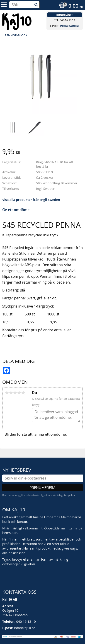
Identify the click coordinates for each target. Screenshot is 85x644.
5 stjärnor (23, 393)
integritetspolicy (66, 495)
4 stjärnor (19, 393)
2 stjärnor (11, 393)
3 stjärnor (15, 393)
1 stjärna (7, 393)
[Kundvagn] (69, 6)
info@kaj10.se (69, 26)
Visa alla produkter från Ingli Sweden (31, 200)
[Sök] (36, 5)
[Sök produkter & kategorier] (24, 5)
